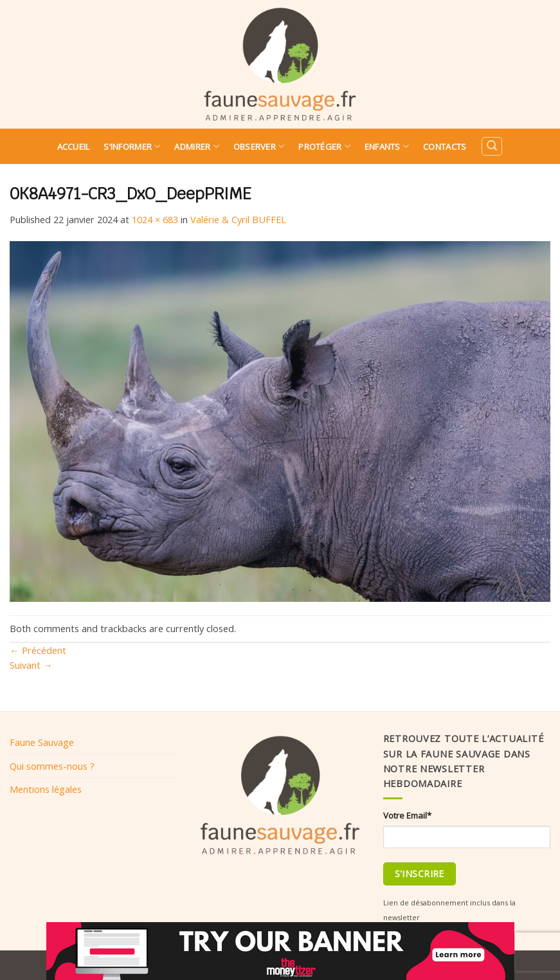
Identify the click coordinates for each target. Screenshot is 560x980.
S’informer (132, 146)
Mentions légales (46, 789)
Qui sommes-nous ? (52, 766)
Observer (259, 146)
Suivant (31, 665)
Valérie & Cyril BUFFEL (238, 219)
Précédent (38, 650)
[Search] (492, 146)
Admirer (196, 146)
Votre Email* (407, 815)
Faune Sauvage (42, 742)
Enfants (387, 146)
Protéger (324, 146)
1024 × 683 (155, 219)
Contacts (445, 147)
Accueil (74, 147)
